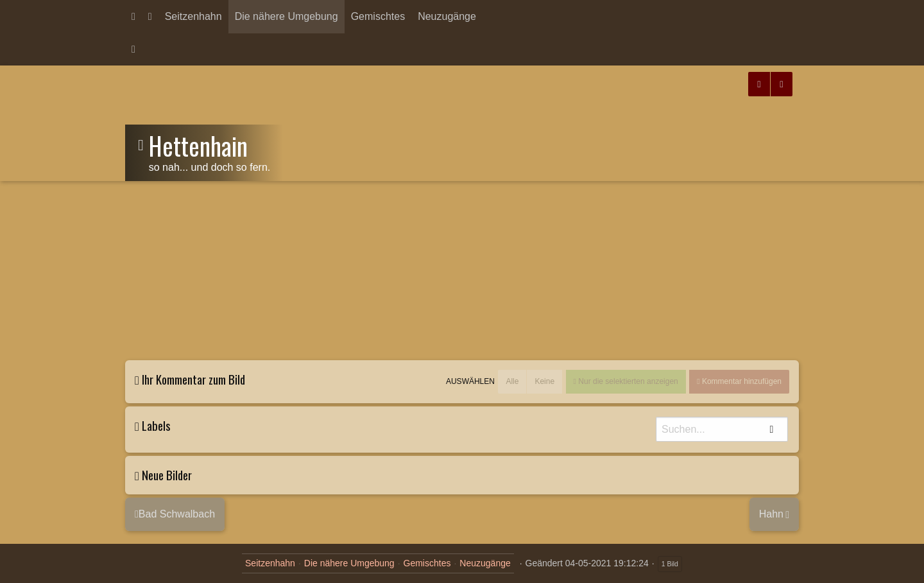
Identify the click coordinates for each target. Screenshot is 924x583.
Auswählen (470, 382)
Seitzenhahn (193, 16)
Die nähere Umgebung (287, 16)
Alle (512, 381)
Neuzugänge (447, 16)
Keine (544, 381)
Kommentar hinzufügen (741, 381)
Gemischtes (378, 16)
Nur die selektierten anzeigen (627, 381)
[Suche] (722, 429)
